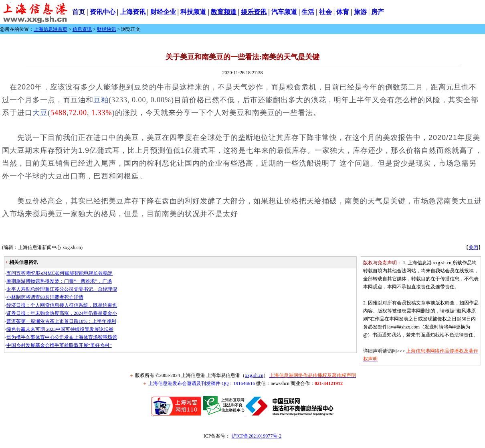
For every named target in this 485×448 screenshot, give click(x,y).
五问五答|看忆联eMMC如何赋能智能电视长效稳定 (60, 273)
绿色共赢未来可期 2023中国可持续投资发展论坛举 (60, 329)
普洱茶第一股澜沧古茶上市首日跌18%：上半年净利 (61, 321)
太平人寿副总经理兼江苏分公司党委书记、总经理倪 (62, 289)
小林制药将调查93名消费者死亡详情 (45, 297)
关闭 (473, 247)
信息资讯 (82, 29)
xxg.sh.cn (254, 375)
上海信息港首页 (51, 29)
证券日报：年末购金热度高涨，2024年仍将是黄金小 (62, 313)
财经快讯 (107, 29)
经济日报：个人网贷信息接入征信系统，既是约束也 (62, 305)
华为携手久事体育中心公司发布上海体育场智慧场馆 (62, 337)
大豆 (40, 113)
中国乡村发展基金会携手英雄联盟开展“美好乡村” (59, 345)
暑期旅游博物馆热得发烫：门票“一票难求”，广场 (59, 281)
